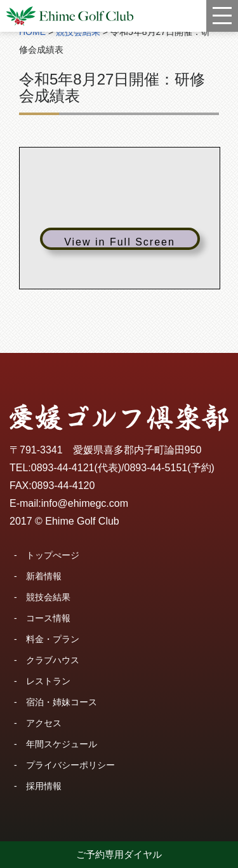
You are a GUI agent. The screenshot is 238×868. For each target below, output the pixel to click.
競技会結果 (48, 597)
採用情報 (44, 786)
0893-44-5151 (156, 468)
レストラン (48, 681)
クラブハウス (53, 660)
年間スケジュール (62, 744)
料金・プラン (53, 639)
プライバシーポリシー (70, 765)
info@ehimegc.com (85, 503)
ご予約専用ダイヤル (119, 854)
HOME (32, 32)
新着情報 (44, 576)
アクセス (44, 723)
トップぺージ (53, 555)
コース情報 (48, 618)
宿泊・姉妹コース (62, 702)
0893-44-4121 (63, 468)
